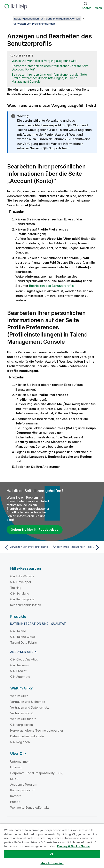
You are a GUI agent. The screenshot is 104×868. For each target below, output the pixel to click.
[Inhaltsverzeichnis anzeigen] (8, 18)
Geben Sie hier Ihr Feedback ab (35, 530)
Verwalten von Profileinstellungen (34, 24)
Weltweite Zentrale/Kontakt (30, 807)
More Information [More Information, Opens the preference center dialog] (52, 863)
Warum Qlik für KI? (23, 719)
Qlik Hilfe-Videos (22, 576)
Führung (16, 767)
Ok (52, 854)
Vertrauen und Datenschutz (30, 707)
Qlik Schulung (20, 593)
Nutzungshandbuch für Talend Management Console (47, 18)
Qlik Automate (20, 677)
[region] (52, 846)
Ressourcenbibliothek (26, 605)
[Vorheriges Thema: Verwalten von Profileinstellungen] (27, 548)
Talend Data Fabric (23, 643)
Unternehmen (20, 761)
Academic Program (24, 784)
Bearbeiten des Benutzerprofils (51, 286)
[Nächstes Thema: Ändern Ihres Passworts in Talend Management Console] (77, 548)
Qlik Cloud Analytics (24, 659)
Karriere (16, 796)
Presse (15, 802)
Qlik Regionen (20, 742)
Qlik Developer (21, 582)
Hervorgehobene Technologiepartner (37, 730)
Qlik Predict (18, 671)
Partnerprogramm (23, 790)
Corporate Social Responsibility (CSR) (37, 773)
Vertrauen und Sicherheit (28, 702)
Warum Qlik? (19, 696)
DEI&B (14, 779)
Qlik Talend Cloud (23, 637)
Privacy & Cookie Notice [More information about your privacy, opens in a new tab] (73, 846)
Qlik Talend (18, 631)
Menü (98, 8)
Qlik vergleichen (22, 725)
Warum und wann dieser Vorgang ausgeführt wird (44, 61)
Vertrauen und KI (22, 713)
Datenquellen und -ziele (27, 736)
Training (16, 588)
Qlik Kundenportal (23, 599)
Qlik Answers (19, 665)
